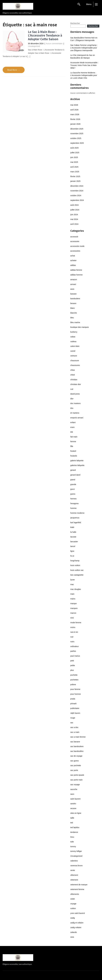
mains (73, 599)
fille (72, 446)
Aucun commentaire (54, 44)
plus (72, 670)
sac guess (75, 761)
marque (74, 603)
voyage (73, 904)
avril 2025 (74, 167)
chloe (73, 370)
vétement (74, 880)
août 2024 (75, 205)
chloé (73, 375)
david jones (75, 394)
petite (73, 665)
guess (73, 494)
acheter (74, 260)
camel (73, 351)
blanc (73, 308)
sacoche (74, 789)
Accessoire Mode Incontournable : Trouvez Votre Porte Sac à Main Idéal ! (84, 65)
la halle (73, 532)
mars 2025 (75, 172)
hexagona (75, 503)
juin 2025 (74, 157)
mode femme (76, 623)
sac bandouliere (77, 746)
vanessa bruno (76, 866)
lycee (73, 580)
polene (73, 684)
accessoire (75, 241)
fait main (74, 437)
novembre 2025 (77, 134)
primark (74, 704)
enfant (73, 422)
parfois (73, 651)
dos (72, 408)
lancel (73, 546)
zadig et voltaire (77, 923)
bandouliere (75, 299)
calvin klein (75, 346)
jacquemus (75, 518)
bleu (72, 318)
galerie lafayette (77, 461)
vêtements (75, 894)
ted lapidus (75, 827)
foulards (74, 456)
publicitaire (75, 708)
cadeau (73, 341)
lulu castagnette (77, 575)
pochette (74, 675)
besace (73, 303)
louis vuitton (75, 565)
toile (72, 842)
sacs (72, 794)
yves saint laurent (78, 913)
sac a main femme (78, 737)
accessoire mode (77, 246)
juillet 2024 (75, 210)
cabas (73, 337)
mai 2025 (74, 162)
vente (73, 870)
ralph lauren (75, 713)
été (72, 432)
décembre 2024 (77, 186)
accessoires (75, 251)
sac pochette (76, 765)
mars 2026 (75, 114)
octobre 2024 (76, 195)
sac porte (74, 770)
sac (72, 723)
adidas (73, 265)
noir (72, 637)
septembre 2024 (77, 200)
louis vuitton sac (77, 570)
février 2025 (75, 176)
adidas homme (76, 275)
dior (72, 399)
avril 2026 (74, 110)
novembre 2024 (77, 191)
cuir (72, 389)
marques (74, 608)
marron (73, 613)
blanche (74, 313)
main (72, 594)
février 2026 (75, 119)
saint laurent (75, 799)
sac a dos (74, 727)
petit (72, 661)
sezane (73, 808)
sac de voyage (76, 756)
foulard (73, 451)
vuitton (73, 908)
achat (73, 256)
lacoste (73, 537)
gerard (73, 470)
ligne (72, 551)
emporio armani (77, 418)
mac (72, 584)
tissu (72, 837)
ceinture (74, 356)
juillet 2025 (75, 153)
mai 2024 (74, 219)
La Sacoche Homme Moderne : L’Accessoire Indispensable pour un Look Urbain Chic (84, 75)
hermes (74, 499)
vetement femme (77, 889)
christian (74, 380)
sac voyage (75, 785)
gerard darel (75, 475)
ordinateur (75, 646)
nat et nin (74, 632)
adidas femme (76, 270)
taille (72, 818)
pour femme (75, 689)
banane (74, 294)
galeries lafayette (77, 465)
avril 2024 (74, 224)
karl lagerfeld (76, 522)
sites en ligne (76, 813)
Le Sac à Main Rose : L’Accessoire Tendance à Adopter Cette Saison (45, 35)
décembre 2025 (77, 129)
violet (73, 899)
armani (73, 284)
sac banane (75, 742)
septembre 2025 (77, 143)
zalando (74, 932)
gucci (73, 489)
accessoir (74, 237)
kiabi (72, 527)
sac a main (75, 732)
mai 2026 (74, 105)
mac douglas (76, 589)
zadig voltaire (76, 927)
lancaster (74, 542)
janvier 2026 (75, 124)
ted (72, 823)
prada (73, 699)
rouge (73, 718)
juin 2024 (74, 215)
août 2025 (75, 148)
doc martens (76, 403)
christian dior (76, 384)
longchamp (75, 561)
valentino (74, 861)
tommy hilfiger (76, 851)
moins (73, 627)
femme (73, 441)
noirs (72, 642)
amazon (74, 280)
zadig (73, 918)
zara (72, 937)
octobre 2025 (76, 138)
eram (73, 427)
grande (73, 484)
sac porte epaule (77, 775)
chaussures (75, 365)
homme (74, 508)
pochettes (74, 680)
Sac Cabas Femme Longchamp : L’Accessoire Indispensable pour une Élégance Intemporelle (84, 48)
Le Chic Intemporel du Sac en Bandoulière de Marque (83, 57)
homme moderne (77, 513)
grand (73, 480)
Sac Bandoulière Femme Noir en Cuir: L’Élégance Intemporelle (84, 39)
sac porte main (76, 780)
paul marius (75, 656)
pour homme (76, 694)
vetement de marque (79, 885)
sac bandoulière (77, 751)
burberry (74, 332)
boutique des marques (80, 327)
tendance (74, 832)
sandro (73, 804)
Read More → (14, 70)
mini (72, 618)
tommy (73, 846)
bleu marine (75, 322)
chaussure (75, 361)
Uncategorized (34, 46)
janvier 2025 (75, 181)
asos (72, 289)
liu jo (72, 556)
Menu (89, 4)
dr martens (75, 413)
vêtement (74, 875)
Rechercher (75, 23)
